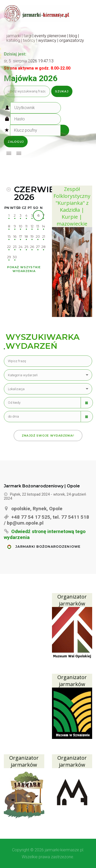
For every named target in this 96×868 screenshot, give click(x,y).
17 (21, 237)
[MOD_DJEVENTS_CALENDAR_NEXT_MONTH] (40, 189)
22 (9, 247)
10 (21, 226)
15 (9, 237)
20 (38, 237)
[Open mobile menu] (9, 153)
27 (38, 247)
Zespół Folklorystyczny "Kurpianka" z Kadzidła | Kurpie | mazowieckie (72, 206)
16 (15, 237)
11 (26, 226)
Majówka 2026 (31, 78)
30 (15, 257)
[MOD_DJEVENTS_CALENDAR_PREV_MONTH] (9, 189)
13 (38, 226)
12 (32, 226)
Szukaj (62, 91)
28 (44, 247)
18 (26, 237)
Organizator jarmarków (72, 600)
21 (44, 237)
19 (32, 237)
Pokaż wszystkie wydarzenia (24, 269)
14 (44, 226)
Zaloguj (16, 142)
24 (21, 247)
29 (9, 257)
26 (32, 247)
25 (26, 247)
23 (15, 247)
